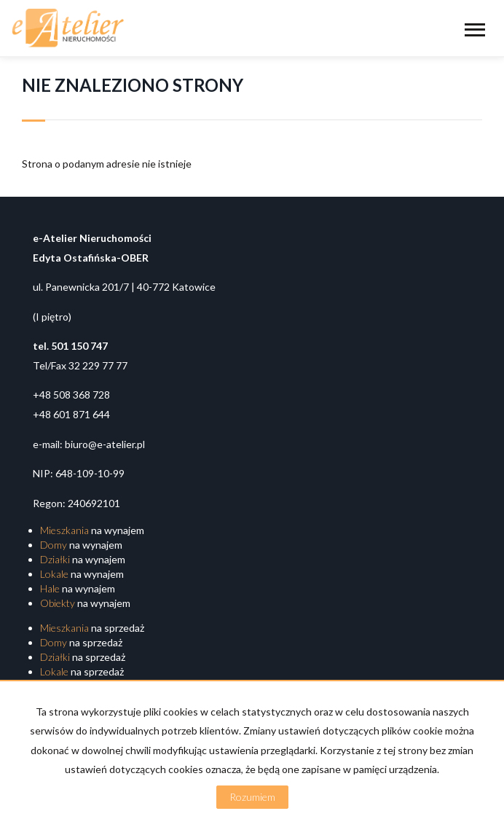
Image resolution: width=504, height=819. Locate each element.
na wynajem (92, 530)
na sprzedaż (92, 628)
